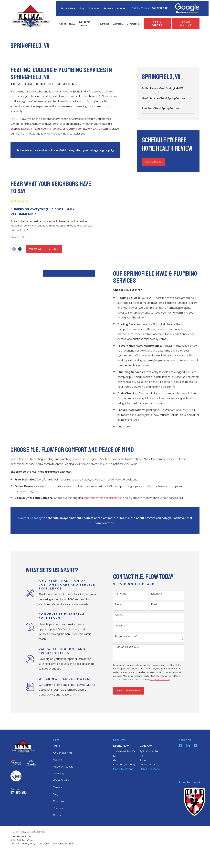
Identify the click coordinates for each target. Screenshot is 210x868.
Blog (82, 8)
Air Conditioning (62, 753)
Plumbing (58, 774)
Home (56, 746)
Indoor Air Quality (63, 767)
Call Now (154, 162)
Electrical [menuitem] (118, 24)
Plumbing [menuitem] (104, 24)
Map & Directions (123, 769)
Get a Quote (157, 24)
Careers (58, 787)
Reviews (108, 8)
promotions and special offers (102, 498)
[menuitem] (168, 88)
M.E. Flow (102, 96)
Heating (58, 760)
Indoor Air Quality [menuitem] (84, 24)
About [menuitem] (63, 24)
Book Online (186, 24)
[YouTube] (195, 746)
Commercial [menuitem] (133, 24)
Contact (122, 8)
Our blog (46, 486)
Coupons (94, 8)
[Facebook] (181, 746)
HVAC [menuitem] (72, 24)
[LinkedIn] (188, 746)
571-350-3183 (160, 8)
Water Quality (61, 780)
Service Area (68, 8)
